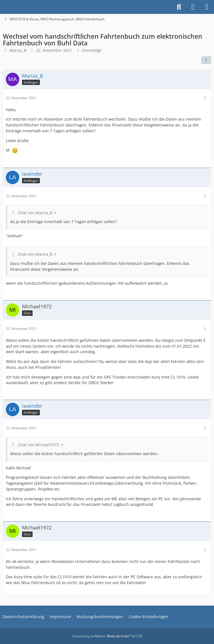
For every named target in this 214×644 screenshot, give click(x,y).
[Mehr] (205, 98)
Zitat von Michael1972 (39, 445)
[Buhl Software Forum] (3, 7)
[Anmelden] (193, 7)
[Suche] (179, 7)
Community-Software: (107, 636)
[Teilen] (206, 60)
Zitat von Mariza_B (35, 213)
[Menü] (207, 7)
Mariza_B (18, 50)
